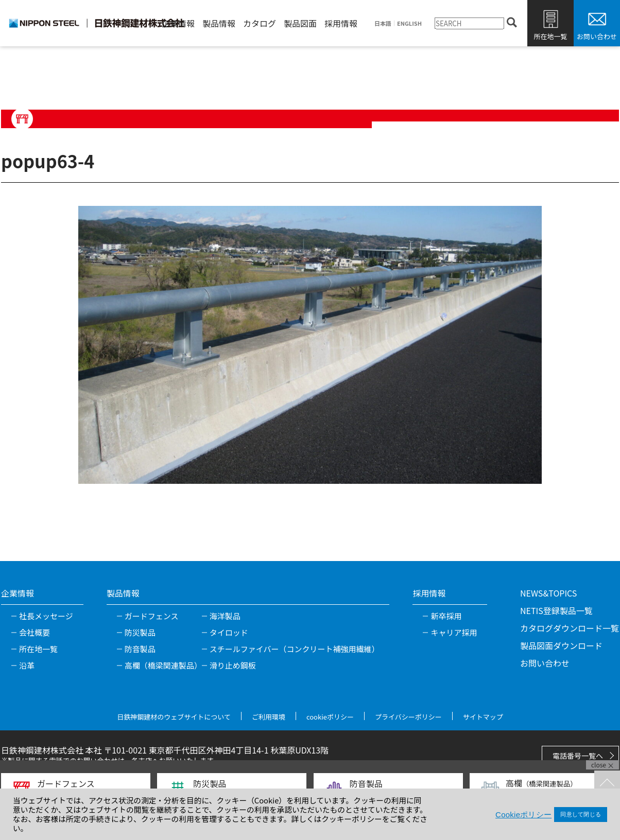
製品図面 (300, 23)
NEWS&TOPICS (548, 593)
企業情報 (178, 23)
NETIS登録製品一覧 (556, 610)
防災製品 (140, 632)
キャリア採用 (454, 632)
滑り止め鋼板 (233, 665)
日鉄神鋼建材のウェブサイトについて (174, 717)
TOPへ (607, 783)
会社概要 (35, 632)
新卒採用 (446, 616)
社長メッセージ (46, 616)
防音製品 (140, 649)
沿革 (27, 665)
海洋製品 (225, 616)
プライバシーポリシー (408, 717)
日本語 (383, 23)
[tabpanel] (310, 345)
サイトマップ (483, 717)
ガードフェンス (152, 616)
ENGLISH (409, 23)
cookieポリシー (330, 717)
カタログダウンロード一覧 (570, 628)
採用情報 (341, 23)
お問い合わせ (597, 36)
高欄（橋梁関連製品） (163, 665)
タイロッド (229, 632)
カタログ (260, 23)
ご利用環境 (269, 717)
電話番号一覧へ (578, 756)
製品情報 (219, 23)
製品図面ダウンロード (561, 645)
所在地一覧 (550, 36)
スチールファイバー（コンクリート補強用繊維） (295, 649)
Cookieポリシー (523, 815)
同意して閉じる (581, 814)
